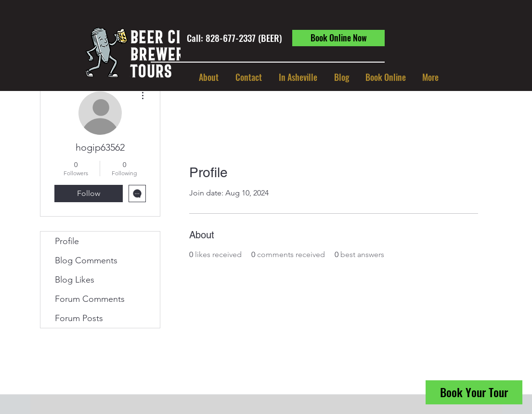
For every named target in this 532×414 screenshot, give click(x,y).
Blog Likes (75, 280)
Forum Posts (79, 318)
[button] (298, 77)
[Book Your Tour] (474, 392)
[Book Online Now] (338, 38)
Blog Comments (86, 260)
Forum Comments (90, 299)
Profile (67, 241)
